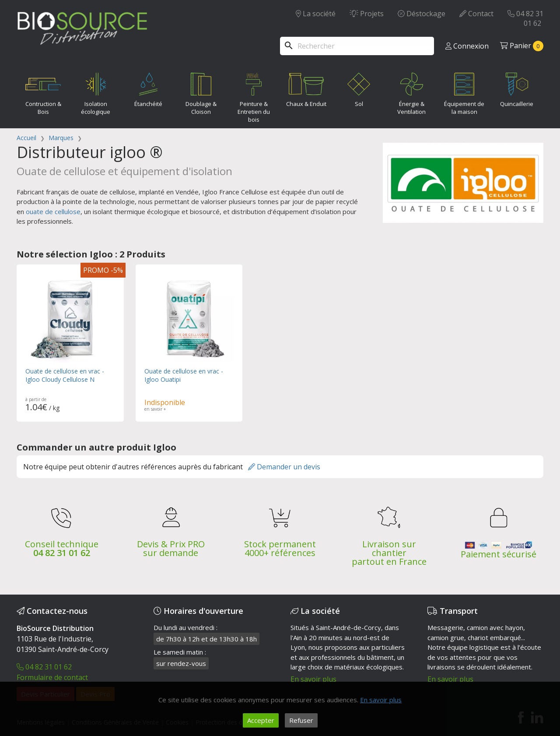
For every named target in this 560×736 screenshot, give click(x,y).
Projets (367, 14)
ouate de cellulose (53, 211)
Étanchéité (148, 88)
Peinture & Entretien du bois (254, 96)
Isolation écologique (96, 92)
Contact (476, 14)
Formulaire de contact (52, 676)
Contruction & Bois (43, 92)
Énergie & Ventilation (412, 92)
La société (316, 14)
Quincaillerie (517, 88)
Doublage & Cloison (201, 92)
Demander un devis (284, 465)
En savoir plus (313, 677)
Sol (359, 88)
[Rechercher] (357, 46)
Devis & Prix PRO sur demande (171, 547)
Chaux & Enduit (306, 88)
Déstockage (422, 14)
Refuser (301, 720)
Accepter (261, 720)
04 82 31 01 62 (525, 18)
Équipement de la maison (464, 92)
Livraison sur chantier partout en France (389, 551)
